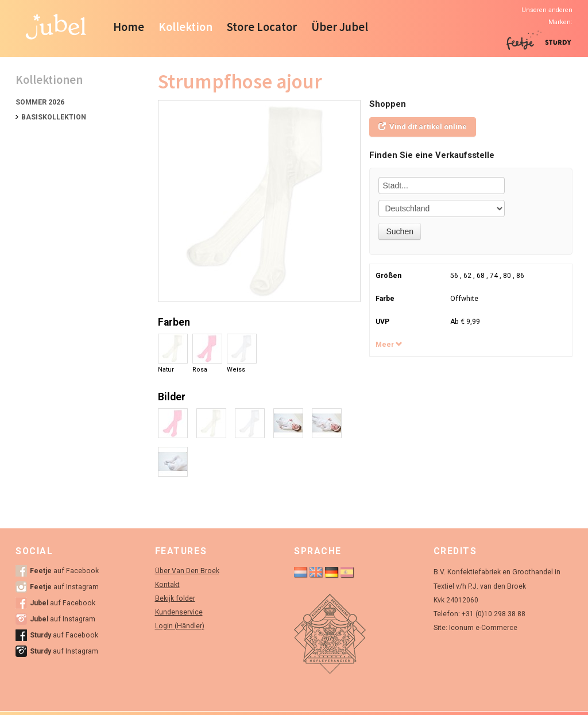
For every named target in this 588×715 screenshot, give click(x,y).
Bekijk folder (175, 598)
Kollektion (185, 27)
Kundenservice (179, 612)
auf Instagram (64, 587)
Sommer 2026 (40, 102)
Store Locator (262, 27)
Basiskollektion (54, 117)
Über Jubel (340, 27)
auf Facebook (64, 571)
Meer (389, 345)
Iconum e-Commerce (483, 628)
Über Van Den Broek (187, 571)
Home (129, 27)
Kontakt (167, 585)
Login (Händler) (180, 626)
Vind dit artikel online (423, 127)
